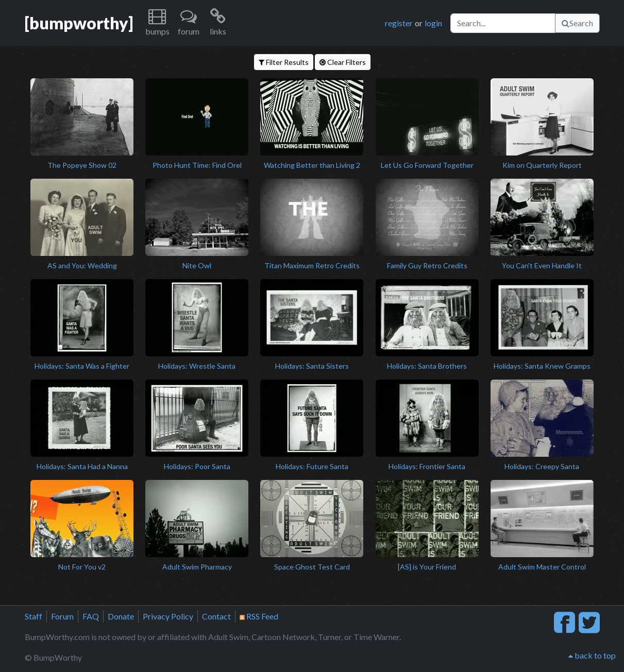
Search (577, 23)
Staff (33, 616)
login (433, 23)
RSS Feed (259, 616)
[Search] (503, 23)
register (399, 23)
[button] (157, 23)
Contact (216, 616)
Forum (62, 616)
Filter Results (284, 62)
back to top (592, 655)
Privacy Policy (168, 616)
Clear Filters (343, 62)
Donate (121, 616)
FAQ (91, 616)
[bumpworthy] (79, 23)
